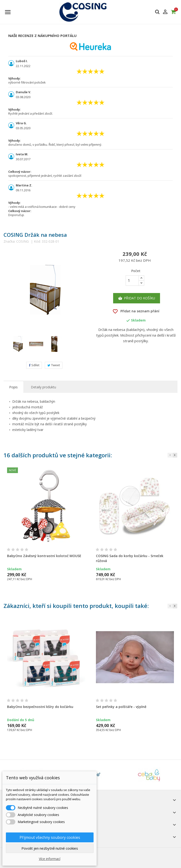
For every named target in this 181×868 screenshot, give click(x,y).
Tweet (54, 365)
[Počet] (132, 281)
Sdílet (34, 365)
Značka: (9, 241)
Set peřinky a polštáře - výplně (121, 707)
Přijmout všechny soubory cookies (50, 837)
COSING (23, 241)
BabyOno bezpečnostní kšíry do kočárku (40, 707)
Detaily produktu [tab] (43, 387)
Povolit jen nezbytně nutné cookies (50, 848)
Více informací (50, 859)
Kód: (37, 241)
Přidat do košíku (137, 298)
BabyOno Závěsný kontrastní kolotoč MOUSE (44, 556)
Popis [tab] (13, 387)
